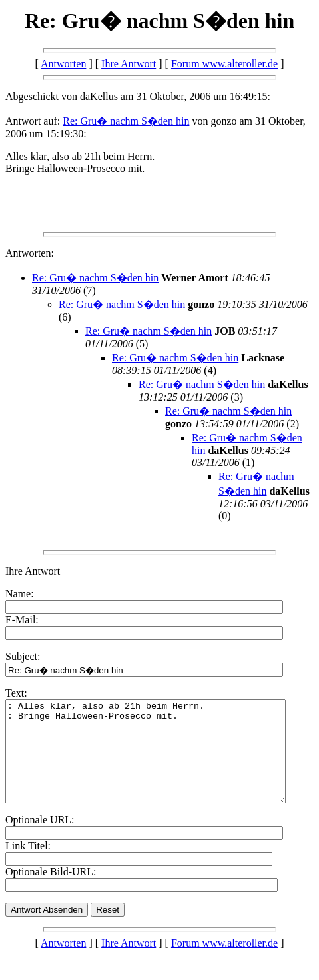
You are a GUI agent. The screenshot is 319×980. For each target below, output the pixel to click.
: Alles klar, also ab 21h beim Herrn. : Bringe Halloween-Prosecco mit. (162, 761)
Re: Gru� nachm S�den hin (126, 121)
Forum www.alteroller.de (224, 64)
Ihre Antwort (129, 64)
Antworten (63, 64)
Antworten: (30, 253)
